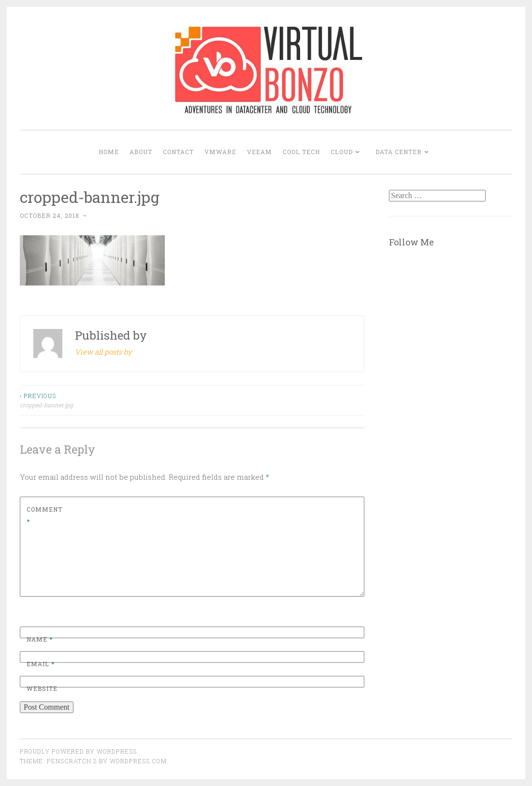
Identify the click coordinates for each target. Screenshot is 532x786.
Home (109, 152)
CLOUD (342, 152)
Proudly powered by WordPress (78, 751)
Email (41, 664)
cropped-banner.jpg (106, 400)
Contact (178, 152)
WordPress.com (138, 761)
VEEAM (259, 152)
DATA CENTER (399, 152)
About (141, 152)
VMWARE (220, 152)
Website (42, 688)
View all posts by (103, 352)
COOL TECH (301, 152)
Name (40, 639)
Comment (44, 515)
